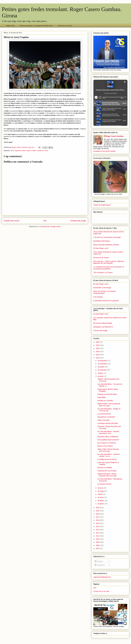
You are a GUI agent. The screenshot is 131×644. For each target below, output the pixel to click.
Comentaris (100, 565)
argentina (18, 151)
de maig (101, 491)
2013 (98, 530)
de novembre (103, 364)
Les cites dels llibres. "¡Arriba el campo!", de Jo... (109, 455)
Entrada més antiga (78, 221)
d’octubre (101, 367)
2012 (98, 533)
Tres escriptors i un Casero (103, 272)
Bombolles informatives (102, 241)
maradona (40, 151)
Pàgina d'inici (10, 26)
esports (29, 151)
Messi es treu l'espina (105, 446)
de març (101, 497)
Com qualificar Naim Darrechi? (108, 440)
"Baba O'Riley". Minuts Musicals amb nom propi (109, 405)
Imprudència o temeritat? (106, 417)
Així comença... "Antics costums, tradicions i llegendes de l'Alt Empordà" (109, 262)
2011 (98, 536)
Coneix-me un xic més (65, 26)
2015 (98, 523)
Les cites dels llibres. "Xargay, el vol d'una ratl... (109, 410)
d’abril (100, 494)
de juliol (101, 376)
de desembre (103, 361)
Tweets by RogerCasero (102, 205)
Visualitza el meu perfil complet (104, 151)
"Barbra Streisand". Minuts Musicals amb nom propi (107, 475)
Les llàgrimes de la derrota (107, 459)
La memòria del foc (104, 414)
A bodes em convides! (105, 401)
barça (24, 151)
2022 (98, 355)
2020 (98, 508)
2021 (12, 151)
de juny (100, 488)
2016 (98, 520)
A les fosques (98, 297)
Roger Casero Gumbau (115, 136)
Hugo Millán (102, 397)
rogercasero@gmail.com (102, 577)
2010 (98, 539)
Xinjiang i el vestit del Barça (107, 394)
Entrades (99, 561)
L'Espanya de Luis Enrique (107, 471)
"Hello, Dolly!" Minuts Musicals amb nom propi (108, 450)
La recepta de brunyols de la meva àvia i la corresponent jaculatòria (109, 268)
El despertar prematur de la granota (106, 301)
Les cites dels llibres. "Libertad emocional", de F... (108, 432)
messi (46, 151)
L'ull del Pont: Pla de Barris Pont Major (107, 237)
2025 (98, 345)
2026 (98, 342)
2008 (98, 545)
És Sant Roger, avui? (101, 248)
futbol (34, 151)
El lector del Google (100, 331)
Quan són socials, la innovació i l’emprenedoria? (105, 292)
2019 (98, 511)
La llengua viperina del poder (108, 423)
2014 (98, 526)
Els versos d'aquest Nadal (103, 323)
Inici (45, 221)
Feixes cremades (103, 420)
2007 (98, 548)
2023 (98, 351)
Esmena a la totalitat (105, 468)
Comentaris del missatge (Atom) (50, 227)
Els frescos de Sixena (101, 258)
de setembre (102, 370)
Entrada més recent (11, 221)
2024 (98, 348)
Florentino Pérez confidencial (108, 437)
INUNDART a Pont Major (102, 288)
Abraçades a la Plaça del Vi (103, 327)
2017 (98, 517)
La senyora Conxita (104, 484)
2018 (98, 514)
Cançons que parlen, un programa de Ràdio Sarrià (36, 26)
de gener (101, 504)
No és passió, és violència (107, 443)
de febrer (101, 501)
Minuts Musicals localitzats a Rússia (106, 245)
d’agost (100, 373)
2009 (98, 542)
